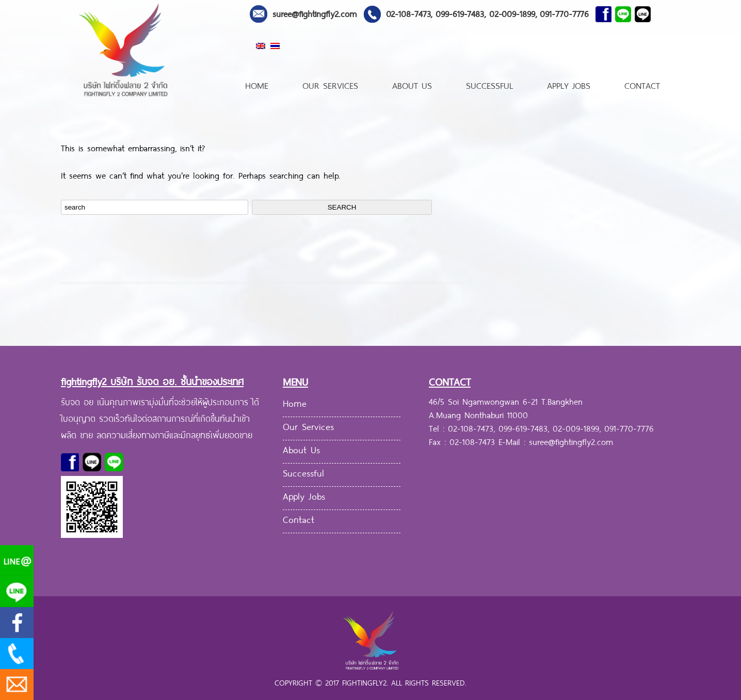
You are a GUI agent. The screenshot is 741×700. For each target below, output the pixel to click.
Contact (642, 84)
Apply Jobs (569, 84)
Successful (489, 84)
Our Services (330, 84)
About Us (412, 84)
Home (257, 84)
